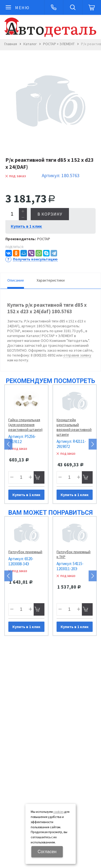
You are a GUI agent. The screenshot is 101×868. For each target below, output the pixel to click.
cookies (58, 812)
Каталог (30, 44)
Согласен (47, 852)
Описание (16, 280)
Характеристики (51, 280)
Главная (11, 44)
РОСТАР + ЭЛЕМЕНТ (59, 44)
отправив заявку (77, 355)
